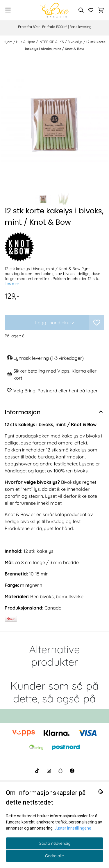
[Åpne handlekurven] (101, 10)
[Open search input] (81, 10)
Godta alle (54, 856)
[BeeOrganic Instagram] (49, 771)
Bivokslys (75, 42)
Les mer (12, 283)
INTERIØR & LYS (52, 42)
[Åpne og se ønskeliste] (91, 10)
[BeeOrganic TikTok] (37, 771)
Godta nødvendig (55, 843)
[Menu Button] (8, 10)
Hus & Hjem (26, 42)
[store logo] (54, 10)
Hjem (9, 42)
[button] (97, 323)
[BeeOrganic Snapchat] (60, 771)
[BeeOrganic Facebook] (72, 771)
